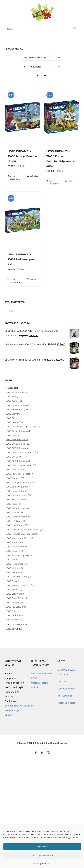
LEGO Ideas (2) (13, 504)
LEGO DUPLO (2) (14, 629)
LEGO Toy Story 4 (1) (16, 607)
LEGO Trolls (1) (13, 611)
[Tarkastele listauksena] (45, 75)
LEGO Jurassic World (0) (18, 517)
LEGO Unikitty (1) (14, 615)
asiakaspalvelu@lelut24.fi (19, 706)
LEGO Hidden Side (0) (17, 500)
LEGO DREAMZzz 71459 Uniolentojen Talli (21, 259)
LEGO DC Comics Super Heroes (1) (23, 427)
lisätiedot (33, 176)
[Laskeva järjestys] (59, 57)
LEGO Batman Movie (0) (18, 405)
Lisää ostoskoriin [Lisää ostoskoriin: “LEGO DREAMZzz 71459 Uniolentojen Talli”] (15, 281)
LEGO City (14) (13, 414)
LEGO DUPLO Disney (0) (18, 448)
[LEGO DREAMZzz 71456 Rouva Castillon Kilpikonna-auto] (61, 117)
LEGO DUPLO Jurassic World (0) (22, 452)
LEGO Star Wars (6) (16, 594)
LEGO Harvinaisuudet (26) (19, 495)
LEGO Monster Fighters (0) (19, 555)
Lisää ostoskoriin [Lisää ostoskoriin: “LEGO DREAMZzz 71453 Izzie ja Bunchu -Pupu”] (15, 177)
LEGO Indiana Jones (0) (18, 508)
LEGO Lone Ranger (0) (17, 525)
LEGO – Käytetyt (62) (16, 625)
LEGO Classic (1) (14, 418)
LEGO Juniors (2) (14, 512)
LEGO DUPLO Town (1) (17, 470)
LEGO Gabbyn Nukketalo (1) (20, 482)
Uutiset (62, 681)
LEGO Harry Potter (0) (17, 491)
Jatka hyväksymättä (42, 855)
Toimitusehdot (66, 689)
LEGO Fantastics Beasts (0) (20, 474)
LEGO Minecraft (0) (15, 542)
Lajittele (35, 57)
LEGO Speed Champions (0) (20, 585)
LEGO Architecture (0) (17, 392)
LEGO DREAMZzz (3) (17, 440)
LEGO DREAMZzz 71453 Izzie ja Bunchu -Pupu (22, 156)
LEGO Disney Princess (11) (19, 431)
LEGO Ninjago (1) (14, 568)
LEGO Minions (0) (15, 551)
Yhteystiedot (65, 696)
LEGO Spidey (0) (14, 590)
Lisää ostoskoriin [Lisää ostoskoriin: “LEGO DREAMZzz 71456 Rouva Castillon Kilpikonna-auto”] (54, 182)
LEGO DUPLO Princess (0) (18, 461)
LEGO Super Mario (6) (17, 598)
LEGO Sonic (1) (13, 581)
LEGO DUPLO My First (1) (18, 457)
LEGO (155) (14, 388)
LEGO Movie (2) (14, 560)
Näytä (33, 67)
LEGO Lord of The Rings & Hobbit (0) (24, 530)
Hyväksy (42, 846)
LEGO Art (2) (12, 397)
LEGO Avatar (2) (14, 401)
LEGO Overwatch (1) (16, 572)
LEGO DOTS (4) (13, 435)
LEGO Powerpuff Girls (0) (18, 577)
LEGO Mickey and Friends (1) (20, 538)
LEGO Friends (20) (15, 478)
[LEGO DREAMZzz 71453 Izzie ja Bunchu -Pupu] (23, 117)
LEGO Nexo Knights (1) (17, 564)
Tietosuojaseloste (40, 863)
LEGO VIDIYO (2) (14, 620)
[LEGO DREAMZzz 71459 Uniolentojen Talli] (23, 220)
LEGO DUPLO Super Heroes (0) (21, 465)
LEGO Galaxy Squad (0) (18, 487)
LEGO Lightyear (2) (15, 521)
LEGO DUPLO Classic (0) (18, 444)
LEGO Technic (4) (14, 603)
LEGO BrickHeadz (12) (17, 410)
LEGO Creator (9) (14, 422)
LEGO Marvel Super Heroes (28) (22, 534)
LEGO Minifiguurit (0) (17, 547)
